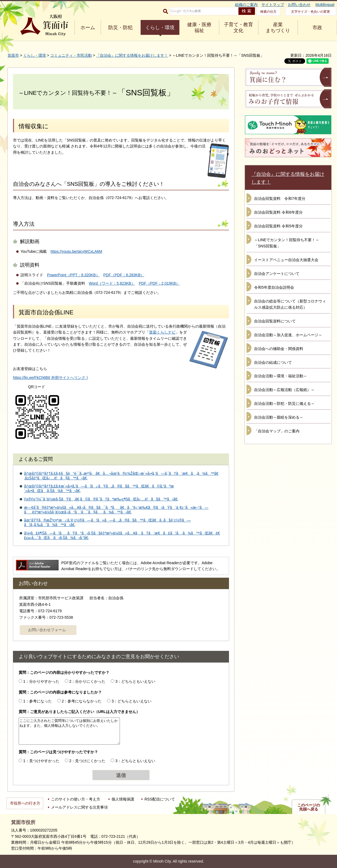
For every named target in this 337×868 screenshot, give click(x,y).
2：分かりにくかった (87, 681)
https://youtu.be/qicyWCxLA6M (76, 251)
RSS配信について (160, 799)
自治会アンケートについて (277, 274)
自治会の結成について (273, 362)
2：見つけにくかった (87, 761)
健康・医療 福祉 (199, 28)
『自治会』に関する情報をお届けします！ (132, 55)
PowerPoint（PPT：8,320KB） (73, 275)
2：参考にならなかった (82, 701)
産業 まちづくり (278, 28)
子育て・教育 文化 (238, 28)
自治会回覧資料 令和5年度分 (278, 226)
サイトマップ (273, 5)
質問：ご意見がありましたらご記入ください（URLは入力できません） (79, 712)
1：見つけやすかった (41, 761)
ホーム (88, 28)
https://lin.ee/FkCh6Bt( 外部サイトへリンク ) (50, 378)
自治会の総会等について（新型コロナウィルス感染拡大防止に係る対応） (290, 304)
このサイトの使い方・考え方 (76, 799)
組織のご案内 (246, 5)
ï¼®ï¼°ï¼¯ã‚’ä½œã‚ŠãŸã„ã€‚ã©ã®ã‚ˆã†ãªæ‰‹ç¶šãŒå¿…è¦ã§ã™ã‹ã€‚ (101, 499)
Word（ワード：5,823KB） (112, 283)
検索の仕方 (268, 12)
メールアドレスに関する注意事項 (79, 807)
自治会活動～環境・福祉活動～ (281, 376)
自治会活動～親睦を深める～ (279, 417)
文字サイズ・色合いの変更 (311, 12)
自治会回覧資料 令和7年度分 (280, 199)
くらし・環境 (160, 28)
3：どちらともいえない (135, 681)
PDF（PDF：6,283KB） (124, 275)
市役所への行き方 (25, 803)
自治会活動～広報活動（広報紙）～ (284, 390)
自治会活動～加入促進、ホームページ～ (288, 335)
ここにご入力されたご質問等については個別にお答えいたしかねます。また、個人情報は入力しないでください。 (69, 731)
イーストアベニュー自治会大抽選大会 (286, 260)
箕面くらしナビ (162, 332)
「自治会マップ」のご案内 (277, 431)
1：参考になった (38, 701)
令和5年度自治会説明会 (274, 287)
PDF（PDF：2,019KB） (159, 283)
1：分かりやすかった (41, 681)
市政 (317, 28)
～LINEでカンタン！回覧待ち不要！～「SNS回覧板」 (287, 243)
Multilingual (325, 5)
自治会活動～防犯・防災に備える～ (284, 403)
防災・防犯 (120, 28)
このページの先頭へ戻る (309, 807)
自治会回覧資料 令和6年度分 (278, 212)
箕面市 (13, 55)
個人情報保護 (123, 799)
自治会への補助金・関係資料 (279, 349)
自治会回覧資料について (275, 321)
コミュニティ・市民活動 (71, 55)
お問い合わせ (299, 5)
